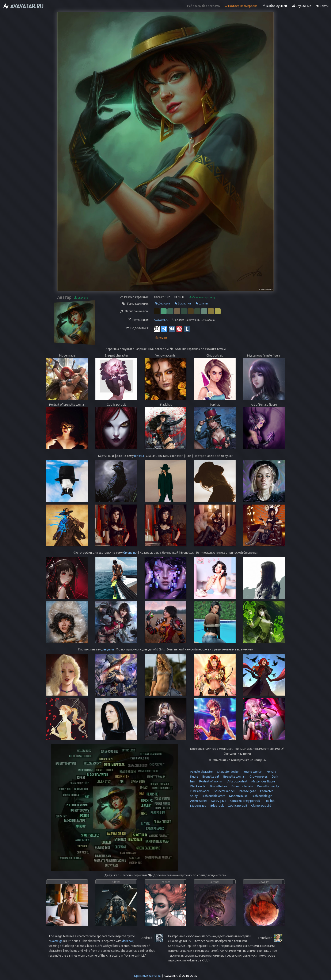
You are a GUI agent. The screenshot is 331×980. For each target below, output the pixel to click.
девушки (108, 649)
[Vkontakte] (172, 328)
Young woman (253, 772)
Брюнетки (183, 304)
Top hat (269, 801)
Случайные (302, 6)
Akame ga (56, 941)
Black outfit (198, 786)
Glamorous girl (261, 806)
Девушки (163, 304)
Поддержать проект (241, 6)
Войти (322, 6)
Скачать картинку (202, 297)
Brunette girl (210, 777)
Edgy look (217, 806)
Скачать (81, 298)
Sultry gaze (218, 801)
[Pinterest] (179, 328)
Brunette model (224, 791)
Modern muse (238, 796)
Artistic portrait (237, 781)
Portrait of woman (211, 781)
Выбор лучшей (275, 6)
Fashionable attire (213, 796)
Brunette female (242, 786)
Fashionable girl (262, 796)
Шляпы (202, 304)
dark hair (128, 941)
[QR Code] (157, 328)
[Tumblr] (187, 328)
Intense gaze (247, 791)
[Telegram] (164, 328)
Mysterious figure (263, 781)
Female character (202, 772)
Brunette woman (234, 777)
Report (161, 338)
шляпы (139, 456)
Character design (228, 772)
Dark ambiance (200, 791)
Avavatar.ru (161, 320)
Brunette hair (218, 786)
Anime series (199, 801)
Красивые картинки (148, 976)
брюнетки (130, 553)
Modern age (198, 806)
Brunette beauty (268, 786)
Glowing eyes (258, 777)
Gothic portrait (237, 806)
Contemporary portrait (245, 801)
